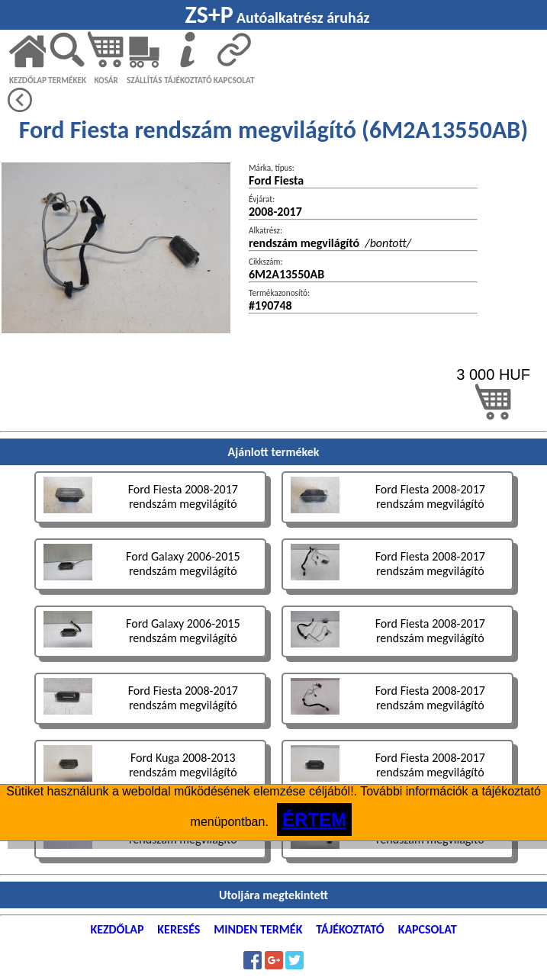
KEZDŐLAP (28, 80)
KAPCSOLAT (234, 80)
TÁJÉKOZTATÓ (188, 80)
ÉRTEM (314, 819)
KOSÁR (106, 80)
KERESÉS (179, 929)
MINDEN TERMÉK (258, 929)
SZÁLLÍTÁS (145, 80)
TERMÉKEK (67, 80)
